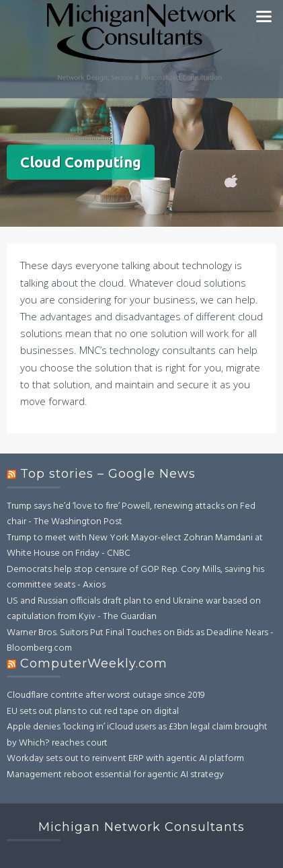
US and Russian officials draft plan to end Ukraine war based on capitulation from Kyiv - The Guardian (134, 609)
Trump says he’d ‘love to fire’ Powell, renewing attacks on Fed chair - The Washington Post (131, 514)
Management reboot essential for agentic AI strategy (115, 775)
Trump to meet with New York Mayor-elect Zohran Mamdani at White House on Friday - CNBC (135, 546)
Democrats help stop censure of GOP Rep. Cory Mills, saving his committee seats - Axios (135, 578)
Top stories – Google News (108, 474)
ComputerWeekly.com (94, 663)
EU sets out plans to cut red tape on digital (93, 712)
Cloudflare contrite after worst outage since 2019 (106, 695)
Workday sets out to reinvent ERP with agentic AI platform (125, 759)
